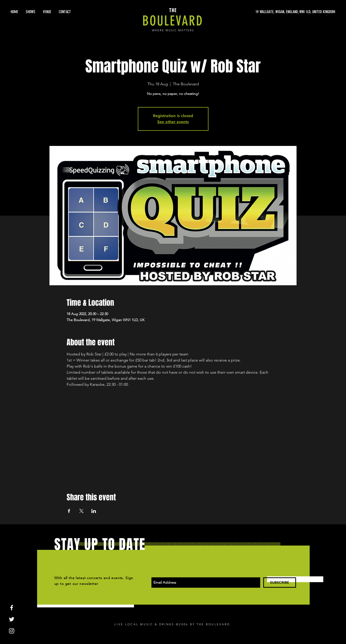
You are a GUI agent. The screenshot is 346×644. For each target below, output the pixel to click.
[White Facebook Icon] (12, 608)
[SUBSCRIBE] (280, 583)
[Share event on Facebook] (69, 511)
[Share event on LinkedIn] (94, 511)
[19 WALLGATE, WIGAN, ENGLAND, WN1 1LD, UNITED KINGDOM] (287, 12)
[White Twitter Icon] (12, 619)
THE (173, 10)
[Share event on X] (81, 511)
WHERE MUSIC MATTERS (173, 30)
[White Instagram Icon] (12, 631)
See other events (173, 122)
